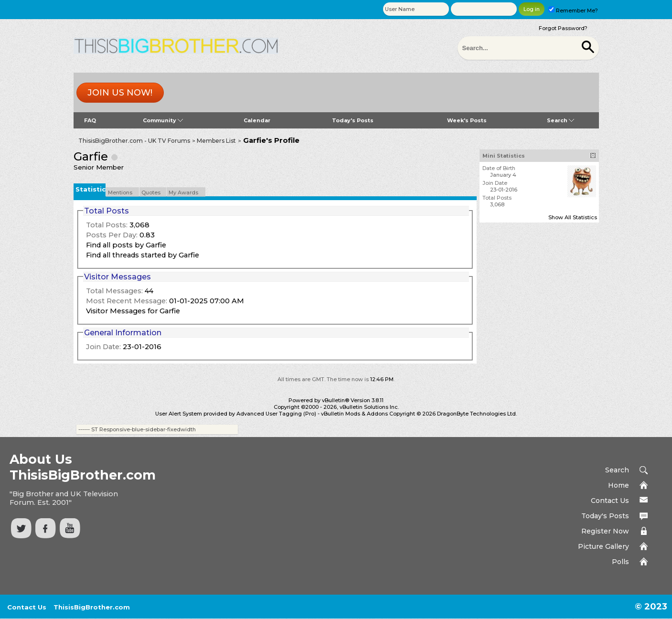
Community (163, 120)
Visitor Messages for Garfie (133, 311)
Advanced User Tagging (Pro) (276, 414)
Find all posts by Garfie (126, 245)
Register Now (605, 531)
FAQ (90, 120)
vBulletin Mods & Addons (354, 414)
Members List (216, 141)
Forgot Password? (563, 28)
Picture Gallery (603, 546)
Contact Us (610, 501)
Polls (620, 562)
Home (619, 485)
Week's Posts (467, 120)
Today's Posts (353, 120)
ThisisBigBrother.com (92, 607)
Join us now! (120, 93)
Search (560, 120)
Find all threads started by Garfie (143, 255)
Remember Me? (573, 11)
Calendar (257, 120)
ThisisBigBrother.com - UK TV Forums (134, 141)
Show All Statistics (573, 217)
